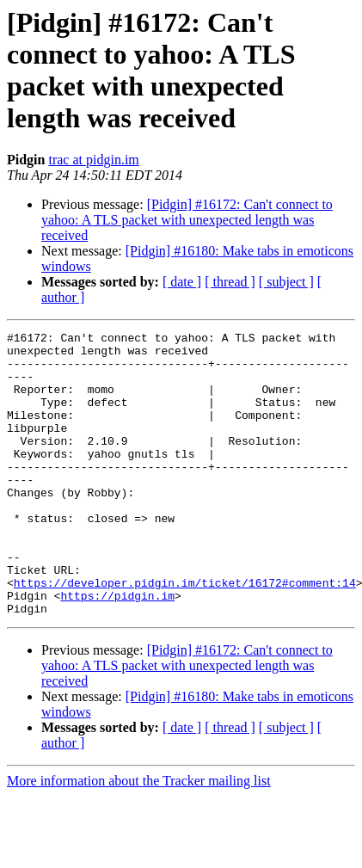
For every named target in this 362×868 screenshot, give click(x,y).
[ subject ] (286, 282)
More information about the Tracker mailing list (139, 837)
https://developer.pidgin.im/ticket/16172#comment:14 (185, 634)
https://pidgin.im (117, 649)
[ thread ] (230, 282)
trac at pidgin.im (93, 160)
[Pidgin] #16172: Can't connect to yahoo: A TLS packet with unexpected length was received (187, 220)
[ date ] (182, 282)
